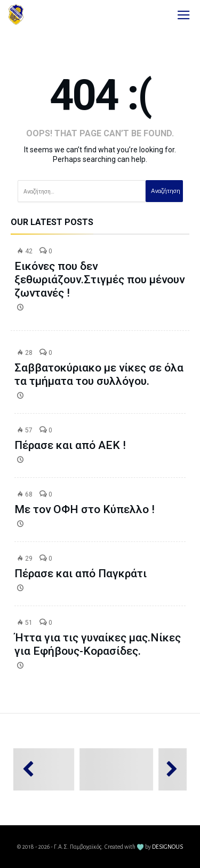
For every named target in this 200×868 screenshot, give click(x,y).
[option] (59, 769)
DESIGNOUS (167, 847)
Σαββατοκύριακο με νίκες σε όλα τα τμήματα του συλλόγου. (99, 374)
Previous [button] (33, 769)
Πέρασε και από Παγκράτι (81, 573)
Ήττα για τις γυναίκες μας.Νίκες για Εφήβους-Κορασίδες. (98, 644)
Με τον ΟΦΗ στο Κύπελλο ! (85, 509)
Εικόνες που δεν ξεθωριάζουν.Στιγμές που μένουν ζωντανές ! (99, 280)
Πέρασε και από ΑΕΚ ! (70, 445)
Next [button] (167, 769)
